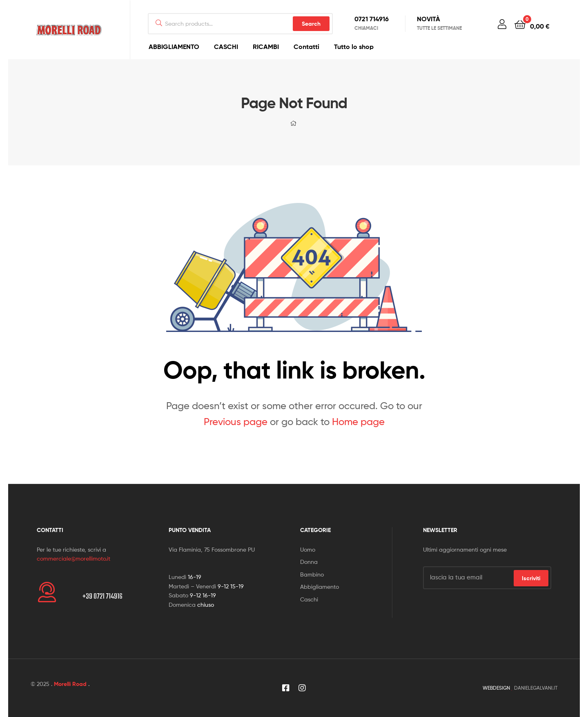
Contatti (306, 47)
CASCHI (226, 47)
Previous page (236, 422)
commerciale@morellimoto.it (73, 558)
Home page (358, 422)
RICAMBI (266, 47)
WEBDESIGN (496, 688)
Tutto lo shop (354, 47)
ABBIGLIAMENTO (174, 47)
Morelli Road (70, 684)
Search (311, 24)
